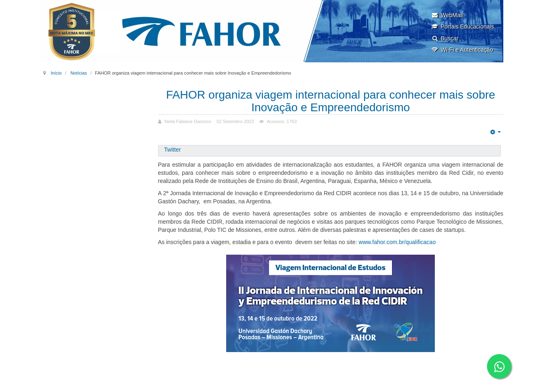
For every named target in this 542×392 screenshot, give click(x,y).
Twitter (173, 150)
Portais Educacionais (463, 26)
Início (56, 73)
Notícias (79, 73)
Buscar (445, 38)
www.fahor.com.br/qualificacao (397, 242)
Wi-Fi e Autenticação (462, 50)
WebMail (447, 15)
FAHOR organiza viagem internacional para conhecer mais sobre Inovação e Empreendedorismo (330, 101)
